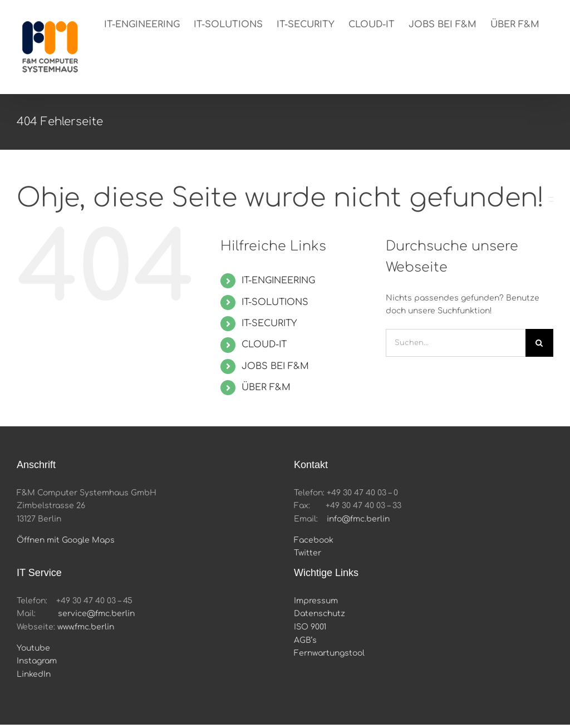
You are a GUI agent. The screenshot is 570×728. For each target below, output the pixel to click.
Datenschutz (320, 614)
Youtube (33, 648)
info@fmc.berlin (358, 519)
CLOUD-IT (264, 345)
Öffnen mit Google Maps (66, 540)
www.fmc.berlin (86, 627)
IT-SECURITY (269, 323)
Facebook (314, 540)
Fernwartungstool (329, 653)
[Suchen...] (456, 343)
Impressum (316, 601)
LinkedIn (34, 674)
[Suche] (539, 343)
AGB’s (305, 640)
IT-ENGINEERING (278, 281)
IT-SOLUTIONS (275, 302)
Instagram (37, 661)
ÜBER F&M (266, 387)
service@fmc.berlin (96, 614)
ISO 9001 (310, 627)
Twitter (308, 553)
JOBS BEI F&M (275, 366)
